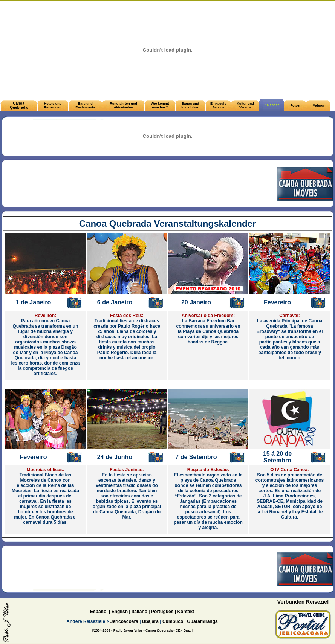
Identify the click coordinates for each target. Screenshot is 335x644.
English (120, 612)
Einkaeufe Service (218, 105)
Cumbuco (173, 621)
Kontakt (186, 612)
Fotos (295, 105)
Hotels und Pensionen (53, 105)
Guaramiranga (202, 621)
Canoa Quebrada (19, 105)
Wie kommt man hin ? (160, 105)
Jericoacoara (123, 621)
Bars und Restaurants (85, 105)
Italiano (139, 612)
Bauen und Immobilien (190, 105)
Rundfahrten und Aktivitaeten (123, 105)
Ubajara (150, 621)
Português (162, 612)
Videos (318, 105)
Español (99, 612)
